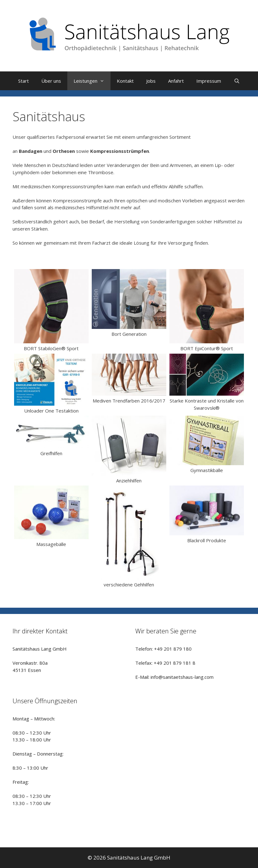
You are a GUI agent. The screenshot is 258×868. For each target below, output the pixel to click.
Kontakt (125, 81)
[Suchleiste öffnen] (237, 81)
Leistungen (92, 81)
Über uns (51, 81)
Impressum (209, 81)
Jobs (151, 81)
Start (23, 81)
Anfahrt (176, 81)
